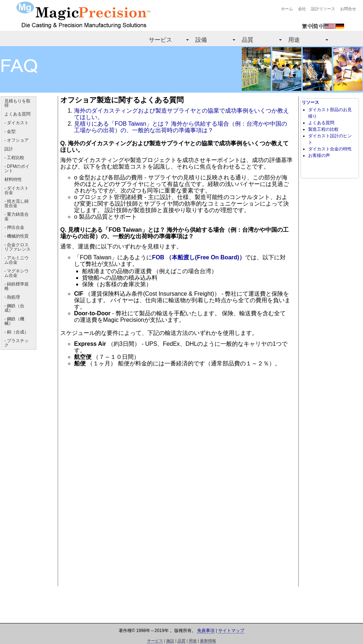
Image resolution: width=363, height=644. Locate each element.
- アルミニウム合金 (17, 260)
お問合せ (348, 9)
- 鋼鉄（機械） (14, 321)
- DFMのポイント (17, 169)
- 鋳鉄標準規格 (17, 286)
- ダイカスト (17, 123)
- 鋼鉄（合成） (14, 308)
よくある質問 (17, 114)
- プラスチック (17, 343)
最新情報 (208, 641)
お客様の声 (319, 155)
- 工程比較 (14, 158)
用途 (294, 40)
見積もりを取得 (17, 103)
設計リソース (323, 9)
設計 (9, 149)
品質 (248, 40)
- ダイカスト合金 (17, 190)
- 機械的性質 (17, 236)
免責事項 (206, 631)
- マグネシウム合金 (17, 273)
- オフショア (17, 140)
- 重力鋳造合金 (17, 216)
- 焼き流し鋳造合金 (17, 203)
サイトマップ (231, 631)
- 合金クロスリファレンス (17, 247)
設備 (201, 40)
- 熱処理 (12, 297)
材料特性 (13, 179)
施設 (170, 641)
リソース (310, 102)
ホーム (287, 9)
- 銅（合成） (17, 332)
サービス (160, 40)
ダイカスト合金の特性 (330, 149)
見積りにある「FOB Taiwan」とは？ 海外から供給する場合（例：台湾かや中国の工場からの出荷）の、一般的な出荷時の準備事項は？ (181, 127)
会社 (302, 9)
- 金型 (10, 131)
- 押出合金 (14, 227)
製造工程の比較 (323, 129)
